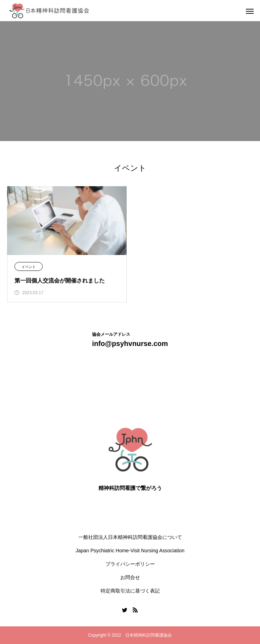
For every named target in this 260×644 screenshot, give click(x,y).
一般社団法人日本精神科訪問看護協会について (130, 537)
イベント (29, 267)
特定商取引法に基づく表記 (130, 591)
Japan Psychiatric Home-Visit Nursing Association (130, 551)
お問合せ (130, 577)
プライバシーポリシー (130, 564)
